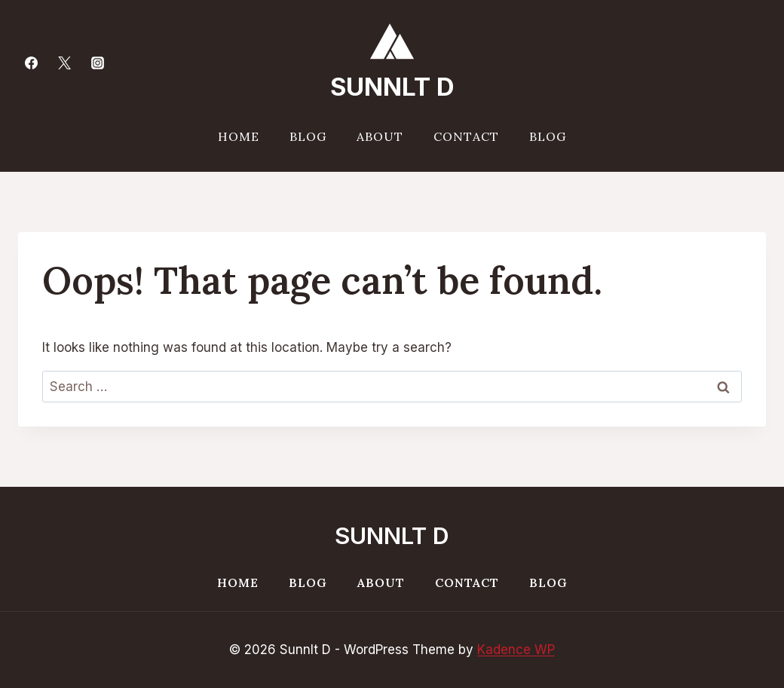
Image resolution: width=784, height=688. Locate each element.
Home (239, 136)
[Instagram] (97, 63)
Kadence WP (516, 650)
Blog (308, 136)
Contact (466, 136)
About (380, 136)
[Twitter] (64, 63)
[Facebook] (31, 63)
